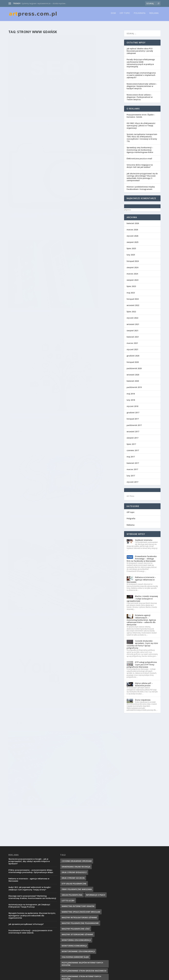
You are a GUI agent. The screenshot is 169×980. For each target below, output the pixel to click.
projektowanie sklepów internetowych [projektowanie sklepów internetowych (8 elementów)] (82, 882)
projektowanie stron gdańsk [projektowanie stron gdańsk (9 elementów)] (76, 888)
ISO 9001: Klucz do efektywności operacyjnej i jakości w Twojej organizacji (141, 123)
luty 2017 (131, 473)
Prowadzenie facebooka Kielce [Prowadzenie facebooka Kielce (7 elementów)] (77, 905)
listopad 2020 (133, 360)
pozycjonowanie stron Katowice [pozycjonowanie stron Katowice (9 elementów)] (78, 854)
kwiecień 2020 (133, 379)
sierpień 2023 (132, 278)
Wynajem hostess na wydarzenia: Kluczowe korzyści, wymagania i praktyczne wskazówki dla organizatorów (32, 785)
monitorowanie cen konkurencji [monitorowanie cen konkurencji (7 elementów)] (78, 821)
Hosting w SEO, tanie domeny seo (31, 165)
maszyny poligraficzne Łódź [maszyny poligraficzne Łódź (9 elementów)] (76, 798)
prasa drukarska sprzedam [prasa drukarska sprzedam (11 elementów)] (75, 871)
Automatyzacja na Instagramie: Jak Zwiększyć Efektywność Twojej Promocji (29, 775)
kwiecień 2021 (133, 335)
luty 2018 (131, 398)
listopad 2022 (133, 297)
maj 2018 (131, 391)
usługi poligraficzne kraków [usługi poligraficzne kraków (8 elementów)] (76, 950)
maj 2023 (131, 290)
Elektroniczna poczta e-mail (139, 156)
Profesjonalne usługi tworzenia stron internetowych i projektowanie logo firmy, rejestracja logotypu (93, 72)
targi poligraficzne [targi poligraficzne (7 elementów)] (96, 927)
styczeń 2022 (132, 316)
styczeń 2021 (132, 347)
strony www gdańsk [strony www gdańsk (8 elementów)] (72, 927)
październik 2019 (134, 385)
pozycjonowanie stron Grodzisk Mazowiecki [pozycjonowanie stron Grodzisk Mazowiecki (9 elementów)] (84, 840)
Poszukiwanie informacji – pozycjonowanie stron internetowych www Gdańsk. (35, 235)
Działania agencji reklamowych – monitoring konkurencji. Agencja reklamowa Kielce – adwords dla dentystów (141, 618)
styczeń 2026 (132, 234)
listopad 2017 (133, 416)
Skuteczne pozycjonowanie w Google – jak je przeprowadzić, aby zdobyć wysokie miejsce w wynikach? (29, 731)
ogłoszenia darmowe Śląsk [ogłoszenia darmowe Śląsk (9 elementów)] (75, 827)
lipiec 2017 (131, 442)
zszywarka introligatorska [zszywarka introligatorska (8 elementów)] (76, 961)
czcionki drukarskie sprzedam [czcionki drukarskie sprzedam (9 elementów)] (77, 731)
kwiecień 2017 (133, 461)
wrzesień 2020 (133, 372)
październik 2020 (134, 366)
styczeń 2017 (132, 480)
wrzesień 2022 (133, 303)
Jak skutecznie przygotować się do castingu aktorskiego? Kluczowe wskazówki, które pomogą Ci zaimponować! (142, 175)
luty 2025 (131, 252)
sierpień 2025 (132, 240)
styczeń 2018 (132, 404)
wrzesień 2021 (133, 322)
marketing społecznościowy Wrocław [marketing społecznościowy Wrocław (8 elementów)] (81, 781)
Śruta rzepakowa (143, 698)
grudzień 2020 (133, 353)
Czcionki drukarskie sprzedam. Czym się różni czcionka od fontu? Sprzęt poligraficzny (142, 642)
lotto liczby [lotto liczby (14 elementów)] (68, 770)
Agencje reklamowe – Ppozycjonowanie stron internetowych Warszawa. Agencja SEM (92, 219)
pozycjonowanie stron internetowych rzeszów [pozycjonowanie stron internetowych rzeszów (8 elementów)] (81, 847)
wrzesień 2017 (133, 429)
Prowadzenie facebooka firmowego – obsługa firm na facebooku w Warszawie (142, 556)
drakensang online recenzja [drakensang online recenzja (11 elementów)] (76, 736)
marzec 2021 (132, 341)
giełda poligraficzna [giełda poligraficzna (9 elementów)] (72, 765)
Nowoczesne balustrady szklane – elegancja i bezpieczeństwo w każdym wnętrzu (142, 84)
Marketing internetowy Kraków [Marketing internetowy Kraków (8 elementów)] (78, 776)
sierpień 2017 (132, 435)
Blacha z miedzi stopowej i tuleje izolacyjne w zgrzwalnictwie (142, 596)
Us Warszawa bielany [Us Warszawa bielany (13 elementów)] (84, 939)
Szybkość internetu (144, 538)
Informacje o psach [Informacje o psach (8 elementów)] (96, 765)
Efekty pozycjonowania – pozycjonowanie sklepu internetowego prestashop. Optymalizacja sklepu (31, 741)
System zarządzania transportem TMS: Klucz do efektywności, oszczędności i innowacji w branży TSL (142, 135)
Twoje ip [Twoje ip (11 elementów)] (66, 939)
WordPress (58, 977)
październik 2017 (134, 423)
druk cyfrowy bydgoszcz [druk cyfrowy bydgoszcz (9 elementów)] (74, 742)
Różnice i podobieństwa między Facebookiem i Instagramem (141, 186)
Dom (113, 15)
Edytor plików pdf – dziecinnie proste (144, 682)
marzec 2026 (132, 227)
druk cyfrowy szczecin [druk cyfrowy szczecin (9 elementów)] (73, 748)
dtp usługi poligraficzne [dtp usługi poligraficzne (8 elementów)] (74, 753)
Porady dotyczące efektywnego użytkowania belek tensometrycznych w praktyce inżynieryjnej (141, 61)
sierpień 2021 (132, 328)
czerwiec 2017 (133, 448)
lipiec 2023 (131, 284)
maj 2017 (131, 454)
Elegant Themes (35, 977)
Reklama (154, 15)
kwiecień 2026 (133, 221)
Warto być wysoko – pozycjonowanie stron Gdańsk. (34, 93)
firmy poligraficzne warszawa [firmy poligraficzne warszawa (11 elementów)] (77, 759)
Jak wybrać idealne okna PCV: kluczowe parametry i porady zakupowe (140, 49)
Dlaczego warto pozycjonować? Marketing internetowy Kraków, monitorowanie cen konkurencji (32, 767)
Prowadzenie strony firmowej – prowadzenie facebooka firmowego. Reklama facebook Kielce (90, 290)
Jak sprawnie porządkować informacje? (26, 794)
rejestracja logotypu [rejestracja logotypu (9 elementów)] (73, 916)
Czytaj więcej (19, 112)
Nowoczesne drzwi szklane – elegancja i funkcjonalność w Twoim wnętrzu (140, 95)
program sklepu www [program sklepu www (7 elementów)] (72, 877)
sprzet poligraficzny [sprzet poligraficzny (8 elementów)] (97, 922)
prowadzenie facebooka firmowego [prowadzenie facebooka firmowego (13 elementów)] (79, 899)
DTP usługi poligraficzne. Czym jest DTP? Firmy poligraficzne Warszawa (142, 662)
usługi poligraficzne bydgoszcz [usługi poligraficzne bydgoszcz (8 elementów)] (78, 944)
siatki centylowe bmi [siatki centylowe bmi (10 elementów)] (72, 922)
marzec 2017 (132, 467)
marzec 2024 (132, 271)
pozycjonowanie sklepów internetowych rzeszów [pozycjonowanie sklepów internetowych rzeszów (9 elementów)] (82, 833)
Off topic (125, 15)
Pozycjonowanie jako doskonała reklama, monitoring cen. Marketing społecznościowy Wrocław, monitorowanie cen (91, 147)
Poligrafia (140, 15)
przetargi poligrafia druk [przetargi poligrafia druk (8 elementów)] (75, 911)
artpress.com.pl (21, 98)
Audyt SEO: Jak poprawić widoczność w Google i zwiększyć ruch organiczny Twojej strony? (30, 758)
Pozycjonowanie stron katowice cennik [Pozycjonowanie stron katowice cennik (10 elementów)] (82, 860)
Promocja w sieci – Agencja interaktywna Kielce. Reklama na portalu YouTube (31, 308)
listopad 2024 (133, 259)
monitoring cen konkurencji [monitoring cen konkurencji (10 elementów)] (76, 810)
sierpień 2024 (132, 265)
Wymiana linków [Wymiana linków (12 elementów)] (70, 956)
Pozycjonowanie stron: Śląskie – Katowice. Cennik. (141, 113)
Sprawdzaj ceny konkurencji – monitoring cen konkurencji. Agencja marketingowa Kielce (140, 147)
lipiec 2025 (131, 246)
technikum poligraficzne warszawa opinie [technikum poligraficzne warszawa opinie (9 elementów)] (83, 933)
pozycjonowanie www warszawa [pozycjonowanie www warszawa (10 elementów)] (78, 865)
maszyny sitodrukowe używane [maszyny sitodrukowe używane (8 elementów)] (77, 804)
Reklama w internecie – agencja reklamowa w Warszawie (141, 577)
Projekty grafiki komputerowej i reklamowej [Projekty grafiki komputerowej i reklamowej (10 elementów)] (84, 894)
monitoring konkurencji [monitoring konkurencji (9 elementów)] (74, 815)
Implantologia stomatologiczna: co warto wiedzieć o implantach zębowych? (141, 73)
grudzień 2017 (133, 410)
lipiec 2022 (131, 309)
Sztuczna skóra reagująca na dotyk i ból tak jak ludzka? (140, 164)
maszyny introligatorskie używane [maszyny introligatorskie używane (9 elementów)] (79, 787)
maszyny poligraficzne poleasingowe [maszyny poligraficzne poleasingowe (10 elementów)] (80, 793)
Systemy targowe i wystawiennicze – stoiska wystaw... (44, 3)
